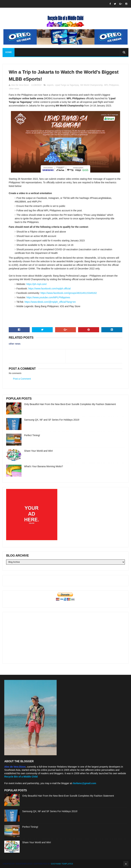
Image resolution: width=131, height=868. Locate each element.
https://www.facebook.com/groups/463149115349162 (69, 293)
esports (50, 85)
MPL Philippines (112, 85)
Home (9, 52)
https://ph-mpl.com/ (36, 284)
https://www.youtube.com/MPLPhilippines (48, 297)
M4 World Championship (92, 85)
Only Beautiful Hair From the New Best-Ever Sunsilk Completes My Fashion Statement (70, 404)
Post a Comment (22, 379)
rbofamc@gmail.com (84, 783)
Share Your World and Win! (38, 451)
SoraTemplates (24, 864)
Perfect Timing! (32, 435)
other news (14, 89)
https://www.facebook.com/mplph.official (49, 289)
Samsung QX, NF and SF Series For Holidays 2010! (52, 420)
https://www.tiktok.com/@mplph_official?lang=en (50, 302)
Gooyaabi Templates (62, 864)
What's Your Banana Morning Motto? (43, 466)
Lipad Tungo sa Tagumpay (67, 85)
